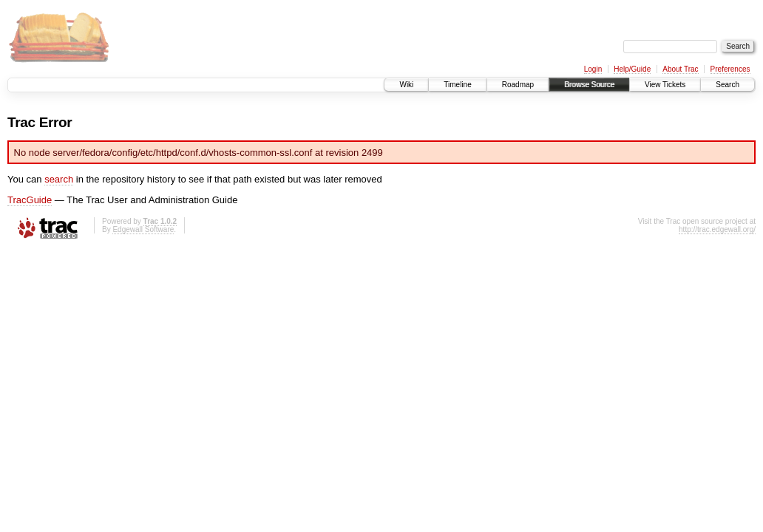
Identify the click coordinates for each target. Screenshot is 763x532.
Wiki (406, 85)
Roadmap (518, 85)
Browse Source (589, 85)
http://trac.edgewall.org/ (717, 229)
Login (593, 69)
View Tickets (665, 85)
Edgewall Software (143, 229)
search (59, 179)
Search (728, 85)
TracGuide (30, 200)
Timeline (457, 85)
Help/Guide (632, 69)
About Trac (680, 69)
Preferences (730, 69)
